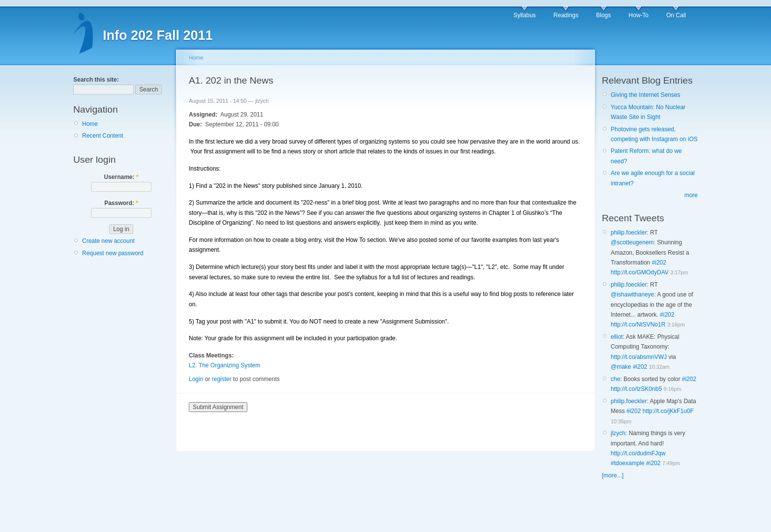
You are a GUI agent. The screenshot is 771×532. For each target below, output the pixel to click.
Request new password (113, 253)
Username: (121, 177)
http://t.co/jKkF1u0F (668, 411)
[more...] (613, 475)
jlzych (618, 433)
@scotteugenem (632, 242)
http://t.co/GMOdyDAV (640, 272)
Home (90, 124)
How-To (638, 15)
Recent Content (103, 136)
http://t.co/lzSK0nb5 (636, 389)
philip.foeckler (629, 233)
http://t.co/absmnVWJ (639, 357)
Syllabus (524, 15)
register (222, 379)
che (615, 379)
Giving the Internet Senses (645, 95)
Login (196, 379)
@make (621, 367)
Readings (566, 15)
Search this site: (96, 80)
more (691, 195)
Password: (121, 203)
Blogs (603, 15)
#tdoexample (628, 463)
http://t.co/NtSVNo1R (638, 325)
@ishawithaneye (632, 295)
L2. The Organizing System (224, 365)
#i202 (659, 263)
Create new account (108, 241)
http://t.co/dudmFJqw (638, 453)
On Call (676, 15)
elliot (617, 337)
